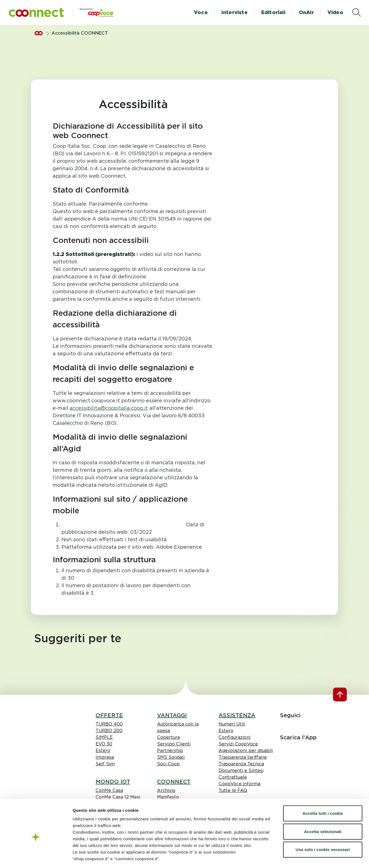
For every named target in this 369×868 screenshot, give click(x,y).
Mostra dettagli (333, 857)
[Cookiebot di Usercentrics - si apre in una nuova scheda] (36, 857)
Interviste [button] (235, 12)
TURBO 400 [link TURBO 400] (109, 724)
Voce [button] (201, 12)
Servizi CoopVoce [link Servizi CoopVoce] (238, 744)
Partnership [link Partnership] (170, 751)
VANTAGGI (172, 715)
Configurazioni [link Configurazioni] (235, 737)
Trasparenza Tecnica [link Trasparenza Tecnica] (241, 764)
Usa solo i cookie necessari (323, 826)
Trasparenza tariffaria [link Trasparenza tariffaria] (243, 757)
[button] (36, 12)
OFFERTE (109, 715)
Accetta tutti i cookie (323, 789)
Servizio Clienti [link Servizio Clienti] (174, 744)
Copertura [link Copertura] (168, 737)
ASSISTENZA (237, 715)
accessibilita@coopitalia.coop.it (109, 408)
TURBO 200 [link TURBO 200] (109, 731)
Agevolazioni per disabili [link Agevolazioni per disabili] (246, 751)
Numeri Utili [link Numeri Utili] (232, 724)
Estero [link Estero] (103, 751)
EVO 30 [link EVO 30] (104, 744)
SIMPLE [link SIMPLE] (104, 737)
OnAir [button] (306, 12)
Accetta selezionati (323, 808)
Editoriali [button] (273, 12)
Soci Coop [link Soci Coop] (168, 764)
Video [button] (335, 12)
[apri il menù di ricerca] (357, 12)
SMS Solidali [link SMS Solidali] (171, 757)
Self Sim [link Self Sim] (105, 764)
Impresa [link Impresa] (105, 757)
